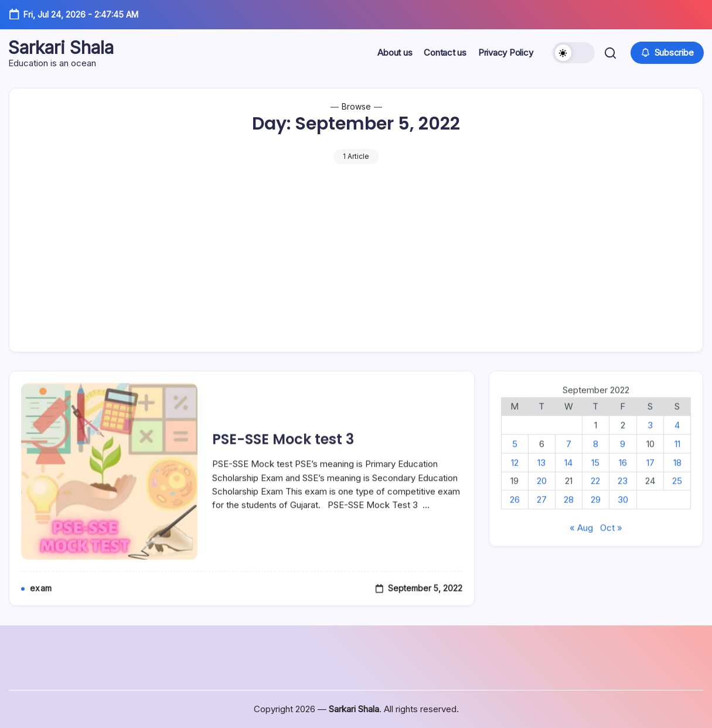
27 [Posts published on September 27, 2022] (542, 514)
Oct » (611, 542)
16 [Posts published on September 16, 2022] (623, 476)
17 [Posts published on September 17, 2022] (650, 476)
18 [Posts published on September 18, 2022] (677, 476)
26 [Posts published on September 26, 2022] (515, 514)
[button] (573, 53)
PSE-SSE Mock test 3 (283, 453)
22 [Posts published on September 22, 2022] (595, 495)
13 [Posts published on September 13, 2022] (541, 476)
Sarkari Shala (62, 47)
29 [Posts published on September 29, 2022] (596, 514)
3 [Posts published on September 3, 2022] (650, 439)
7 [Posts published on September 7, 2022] (569, 458)
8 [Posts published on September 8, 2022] (596, 458)
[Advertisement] (356, 252)
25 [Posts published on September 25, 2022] (677, 495)
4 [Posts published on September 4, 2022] (677, 439)
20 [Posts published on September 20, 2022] (542, 495)
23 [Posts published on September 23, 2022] (623, 495)
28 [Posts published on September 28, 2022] (569, 514)
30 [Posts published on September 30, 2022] (623, 514)
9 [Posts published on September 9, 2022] (623, 458)
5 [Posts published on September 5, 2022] (515, 458)
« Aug (581, 542)
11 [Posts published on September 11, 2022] (677, 458)
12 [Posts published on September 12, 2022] (515, 476)
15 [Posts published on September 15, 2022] (595, 476)
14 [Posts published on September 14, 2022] (568, 476)
